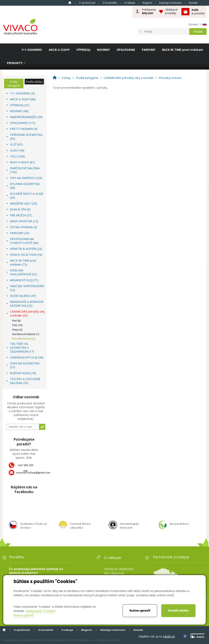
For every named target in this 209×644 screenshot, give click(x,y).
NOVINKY (103, 50)
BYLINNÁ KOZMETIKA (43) (25, 186)
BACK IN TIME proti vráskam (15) (23, 262)
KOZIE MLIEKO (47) (23, 296)
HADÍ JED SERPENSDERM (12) (27, 288)
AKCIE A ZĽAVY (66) (23, 99)
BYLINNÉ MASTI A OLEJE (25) (27, 196)
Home (70, 3)
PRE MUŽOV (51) (21, 215)
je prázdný (198, 12)
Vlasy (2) (17, 330)
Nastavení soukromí (109, 640)
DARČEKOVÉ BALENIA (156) (25, 170)
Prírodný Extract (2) (24, 339)
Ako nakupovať (114, 573)
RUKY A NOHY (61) (22, 162)
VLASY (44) (17, 150)
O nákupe (130, 3)
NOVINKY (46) (19, 111)
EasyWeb (38, 640)
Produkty (15, 63)
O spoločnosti (87, 3)
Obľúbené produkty (171, 11)
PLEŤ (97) (16, 144)
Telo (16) (17, 325)
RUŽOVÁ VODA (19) (23, 373)
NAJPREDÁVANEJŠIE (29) (26, 117)
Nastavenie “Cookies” (41, 611)
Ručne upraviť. (24, 615)
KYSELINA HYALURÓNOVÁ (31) (24, 272)
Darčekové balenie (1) (26, 334)
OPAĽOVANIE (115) (23, 123)
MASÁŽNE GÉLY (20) (24, 203)
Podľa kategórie (14, 84)
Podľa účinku (34, 82)
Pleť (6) (16, 321)
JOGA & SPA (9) (20, 209)
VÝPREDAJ (83, 50)
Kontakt (193, 3)
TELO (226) (17, 156)
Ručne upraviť (140, 611)
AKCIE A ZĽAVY (59, 50)
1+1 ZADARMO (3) (22, 93)
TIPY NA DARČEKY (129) (26, 178)
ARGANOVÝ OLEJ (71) (24, 280)
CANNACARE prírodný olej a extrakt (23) (27, 313)
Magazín (147, 3)
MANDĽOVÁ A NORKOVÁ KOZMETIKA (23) (27, 304)
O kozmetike (110, 3)
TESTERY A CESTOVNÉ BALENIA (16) (25, 381)
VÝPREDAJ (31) (20, 105)
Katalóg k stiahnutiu (170, 3)
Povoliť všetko (178, 611)
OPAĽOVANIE (126, 50)
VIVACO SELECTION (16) (26, 255)
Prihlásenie (149, 11)
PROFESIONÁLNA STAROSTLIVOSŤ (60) (24, 241)
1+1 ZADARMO (32, 50)
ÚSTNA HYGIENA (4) (23, 227)
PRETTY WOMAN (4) (24, 129)
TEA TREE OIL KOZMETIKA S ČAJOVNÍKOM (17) (22, 348)
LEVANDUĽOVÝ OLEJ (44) (27, 357)
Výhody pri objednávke (119, 569)
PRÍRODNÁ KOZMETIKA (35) (26, 137)
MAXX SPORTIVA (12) (24, 221)
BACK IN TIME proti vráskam (183, 50)
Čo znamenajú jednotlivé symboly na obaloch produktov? (36, 571)
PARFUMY (149, 50)
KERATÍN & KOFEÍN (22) (26, 249)
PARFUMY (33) (20, 233)
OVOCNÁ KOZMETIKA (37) (25, 365)
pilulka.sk (169, 636)
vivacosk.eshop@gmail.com (33, 472)
